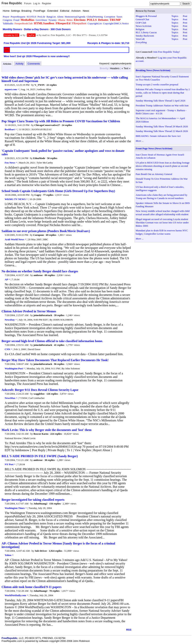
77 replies (48, 195)
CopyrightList (95, 23)
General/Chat (142, 19)
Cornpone (39, 235)
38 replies (50, 460)
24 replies (67, 125)
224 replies (56, 434)
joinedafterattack (43, 315)
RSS (129, 630)
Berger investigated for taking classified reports (33, 500)
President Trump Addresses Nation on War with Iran (162, 105)
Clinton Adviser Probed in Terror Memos (29, 311)
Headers (115, 68)
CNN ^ (8, 349)
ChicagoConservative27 (47, 125)
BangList (51, 17)
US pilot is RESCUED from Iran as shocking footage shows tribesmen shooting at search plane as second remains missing (163, 166)
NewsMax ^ (11, 398)
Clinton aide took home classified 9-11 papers (31, 587)
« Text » (126, 68)
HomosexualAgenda (75, 17)
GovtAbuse (41, 20)
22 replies (52, 85)
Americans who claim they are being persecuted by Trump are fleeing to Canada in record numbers (162, 197)
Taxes (119, 17)
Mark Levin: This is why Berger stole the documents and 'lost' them (47, 430)
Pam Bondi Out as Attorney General (154, 174)
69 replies (51, 235)
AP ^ (7, 279)
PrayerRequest (18, 17)
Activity (20, 64)
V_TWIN (40, 85)
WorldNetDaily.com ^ (16, 595)
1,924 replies (56, 551)
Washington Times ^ (16, 508)
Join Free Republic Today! (167, 52)
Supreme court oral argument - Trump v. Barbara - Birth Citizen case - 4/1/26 (161, 112)
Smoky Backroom (145, 36)
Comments (34, 64)
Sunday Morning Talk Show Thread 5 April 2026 (160, 101)
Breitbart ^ (11, 129)
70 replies (54, 591)
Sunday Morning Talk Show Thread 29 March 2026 (162, 126)
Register (46, 3)
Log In (37, 3)
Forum (28, 3)
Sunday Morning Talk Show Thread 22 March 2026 (162, 131)
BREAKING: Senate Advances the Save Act (158, 136)
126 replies (52, 394)
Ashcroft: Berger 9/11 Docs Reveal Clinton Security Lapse (40, 390)
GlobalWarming (95, 17)
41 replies (59, 345)
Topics (175, 16)
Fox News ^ (11, 163)
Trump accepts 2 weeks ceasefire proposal (157, 84)
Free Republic (12, 3)
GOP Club (141, 23)
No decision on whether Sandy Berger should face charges (40, 271)
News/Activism (144, 26)
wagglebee (39, 394)
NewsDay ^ (11, 320)
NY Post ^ (10, 464)
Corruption (110, 17)
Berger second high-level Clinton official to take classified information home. (52, 341)
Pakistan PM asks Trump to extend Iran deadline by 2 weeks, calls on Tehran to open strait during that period (163, 93)
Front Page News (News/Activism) (154, 148)
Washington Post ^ (15, 368)
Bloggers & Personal (146, 16)
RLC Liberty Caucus (146, 32)
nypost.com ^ (12, 89)
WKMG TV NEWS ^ (16, 199)
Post (185, 16)
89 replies (50, 275)
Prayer (6, 17)
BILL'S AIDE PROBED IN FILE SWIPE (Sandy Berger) (40, 456)
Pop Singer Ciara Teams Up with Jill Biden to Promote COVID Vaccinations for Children (61, 121)
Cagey (38, 195)
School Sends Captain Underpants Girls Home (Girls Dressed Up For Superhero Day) (58, 191)
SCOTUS (31, 17)
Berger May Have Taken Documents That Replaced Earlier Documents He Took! (55, 360)
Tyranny (53, 20)
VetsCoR (140, 39)
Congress (7, 20)
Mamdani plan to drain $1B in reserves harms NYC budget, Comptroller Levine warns (162, 232)
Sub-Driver (41, 551)
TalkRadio (8, 23)
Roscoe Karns (41, 434)
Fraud (16, 20)
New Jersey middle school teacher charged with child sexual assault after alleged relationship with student (163, 213)
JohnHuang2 (40, 504)
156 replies (55, 504)
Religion (140, 29)
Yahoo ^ (9, 555)
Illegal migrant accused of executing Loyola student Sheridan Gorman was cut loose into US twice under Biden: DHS (162, 222)
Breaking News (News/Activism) (153, 70)
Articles (7, 64)
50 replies (52, 158)
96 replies (59, 364)
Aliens (60, 17)
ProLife (41, 17)
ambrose (38, 275)
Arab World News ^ (15, 239)
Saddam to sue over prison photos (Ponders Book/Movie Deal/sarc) (46, 231)
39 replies (59, 315)
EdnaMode (39, 158)
